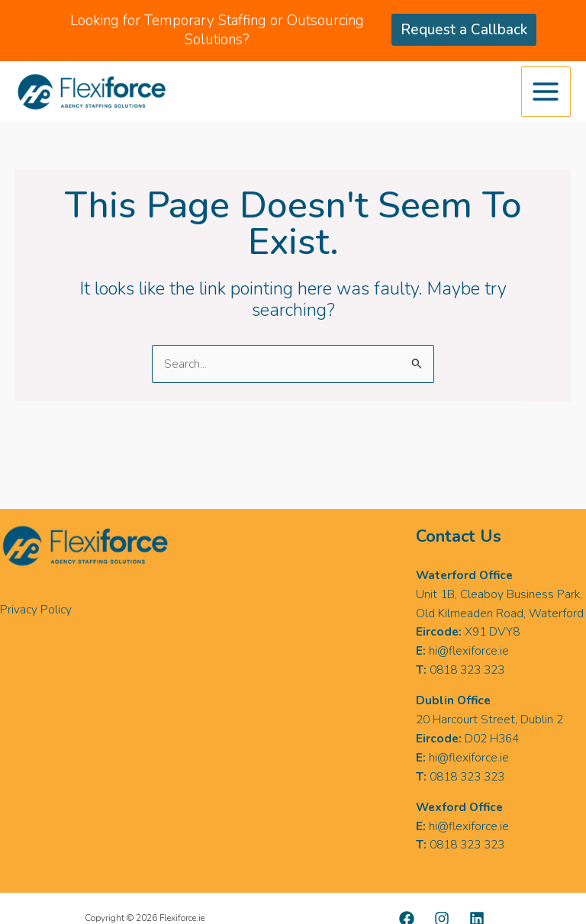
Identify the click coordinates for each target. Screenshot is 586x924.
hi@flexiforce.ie (469, 650)
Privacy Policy (36, 609)
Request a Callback (464, 30)
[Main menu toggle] (546, 91)
